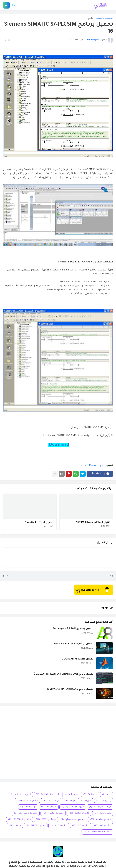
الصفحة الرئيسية (105, 18)
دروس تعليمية (27, 801)
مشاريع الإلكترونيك (26, 813)
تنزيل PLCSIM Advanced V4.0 (93, 522)
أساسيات (71, 795)
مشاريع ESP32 (46, 819)
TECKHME (107, 609)
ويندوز (83, 465)
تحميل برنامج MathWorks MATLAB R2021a (70, 689)
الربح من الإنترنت (21, 795)
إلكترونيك (104, 801)
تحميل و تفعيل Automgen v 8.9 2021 (73, 629)
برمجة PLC (93, 465)
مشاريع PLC (59, 826)
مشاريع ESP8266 (20, 819)
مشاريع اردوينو (53, 813)
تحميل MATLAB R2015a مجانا (78, 659)
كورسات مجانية (79, 813)
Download (59, 445)
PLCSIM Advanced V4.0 (97, 832)
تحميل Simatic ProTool (39, 522)
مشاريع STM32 (36, 826)
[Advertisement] (58, 742)
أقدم (7, 576)
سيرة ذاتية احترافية (73, 807)
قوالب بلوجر (28, 807)
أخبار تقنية (90, 795)
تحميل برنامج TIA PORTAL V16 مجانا (74, 644)
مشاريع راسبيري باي (73, 819)
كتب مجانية (103, 813)
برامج (91, 18)
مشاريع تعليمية (101, 819)
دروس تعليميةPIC (100, 807)
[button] (112, 5)
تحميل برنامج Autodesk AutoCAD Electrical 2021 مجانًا (64, 674)
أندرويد (86, 801)
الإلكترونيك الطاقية (48, 795)
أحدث (109, 576)
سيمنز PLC (49, 807)
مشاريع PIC (81, 826)
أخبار (107, 795)
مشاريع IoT (103, 826)
